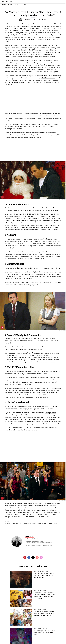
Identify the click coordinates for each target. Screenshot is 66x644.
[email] (41, 557)
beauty (10, 5)
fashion (3, 5)
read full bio (27, 547)
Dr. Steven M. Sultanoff (15, 384)
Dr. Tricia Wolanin (33, 214)
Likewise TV (31, 272)
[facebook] (29, 557)
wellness (24, 5)
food (17, 5)
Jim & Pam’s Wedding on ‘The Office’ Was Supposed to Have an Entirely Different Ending (31, 523)
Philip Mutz (28, 20)
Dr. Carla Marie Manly (26, 339)
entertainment (33, 9)
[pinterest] (2, 197)
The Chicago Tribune (48, 78)
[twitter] (33, 557)
